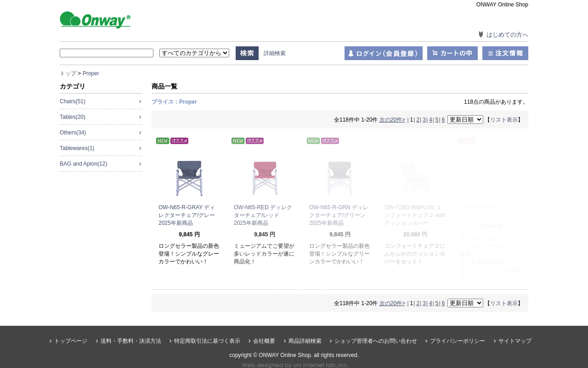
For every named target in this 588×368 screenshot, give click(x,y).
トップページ (71, 325)
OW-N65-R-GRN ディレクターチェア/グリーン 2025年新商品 (340, 215)
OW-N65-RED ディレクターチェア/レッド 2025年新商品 (263, 215)
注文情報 (505, 53)
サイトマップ (515, 325)
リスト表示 (504, 120)
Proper (91, 73)
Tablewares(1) (77, 148)
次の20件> (392, 120)
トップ (68, 73)
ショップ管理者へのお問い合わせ (376, 325)
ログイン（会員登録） (384, 53)
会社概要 (264, 325)
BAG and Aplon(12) (83, 164)
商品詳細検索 (305, 325)
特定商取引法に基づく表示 (207, 325)
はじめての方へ (507, 35)
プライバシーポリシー (458, 325)
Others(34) (73, 133)
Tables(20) (73, 117)
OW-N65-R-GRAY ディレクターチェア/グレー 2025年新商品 (189, 215)
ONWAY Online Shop (106, 19)
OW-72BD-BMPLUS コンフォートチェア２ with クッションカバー (415, 215)
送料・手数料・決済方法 (131, 325)
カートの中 (452, 53)
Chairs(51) (73, 101)
